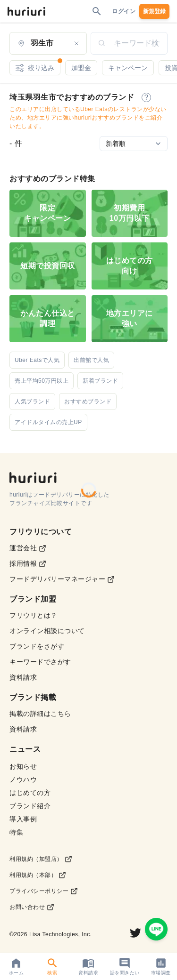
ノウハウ (23, 779)
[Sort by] (134, 144)
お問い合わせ (32, 907)
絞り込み (38, 66)
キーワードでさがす (40, 662)
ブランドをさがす (37, 646)
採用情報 (28, 564)
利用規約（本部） (38, 875)
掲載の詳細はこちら (40, 714)
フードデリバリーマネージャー (62, 579)
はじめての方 (30, 793)
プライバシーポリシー (44, 891)
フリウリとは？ (34, 615)
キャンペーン (128, 68)
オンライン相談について (47, 631)
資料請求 (23, 677)
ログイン (124, 11)
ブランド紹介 (30, 806)
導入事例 (23, 819)
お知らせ (23, 766)
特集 (16, 832)
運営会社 (28, 548)
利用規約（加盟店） (41, 859)
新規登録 (154, 11)
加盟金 (81, 68)
